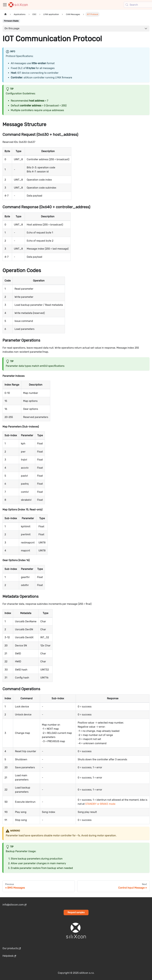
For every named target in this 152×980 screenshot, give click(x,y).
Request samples (76, 912)
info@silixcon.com (14, 905)
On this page (12, 28)
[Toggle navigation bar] (5, 5)
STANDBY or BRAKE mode (100, 804)
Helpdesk (9, 956)
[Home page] (5, 14)
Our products (12, 948)
